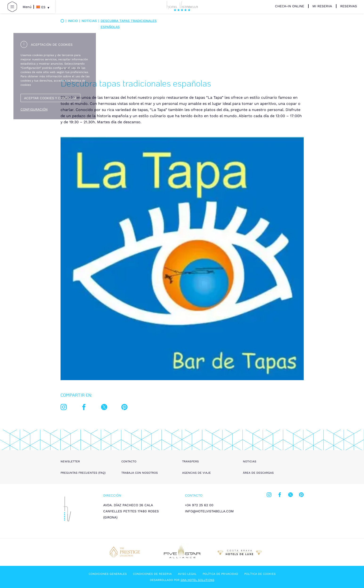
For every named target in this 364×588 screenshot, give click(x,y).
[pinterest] (124, 408)
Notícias (89, 21)
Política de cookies (260, 574)
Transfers (190, 461)
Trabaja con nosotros (140, 473)
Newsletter (70, 461)
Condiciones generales (108, 574)
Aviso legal (187, 574)
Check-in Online (290, 6)
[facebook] (84, 408)
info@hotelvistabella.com (209, 511)
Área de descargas (258, 473)
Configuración (34, 109)
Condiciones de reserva (152, 574)
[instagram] (64, 408)
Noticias (250, 461)
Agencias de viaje (196, 473)
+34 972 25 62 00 (199, 505)
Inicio (73, 21)
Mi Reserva (322, 6)
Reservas (349, 6)
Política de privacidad (220, 574)
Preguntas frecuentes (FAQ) (83, 473)
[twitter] (104, 408)
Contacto (129, 461)
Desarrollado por (182, 580)
